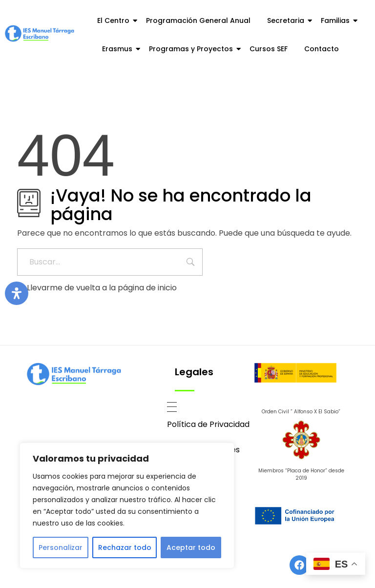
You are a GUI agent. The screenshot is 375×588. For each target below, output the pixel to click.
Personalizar (61, 547)
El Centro (115, 20)
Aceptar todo (191, 547)
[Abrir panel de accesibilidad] (17, 293)
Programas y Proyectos (193, 49)
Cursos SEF (269, 49)
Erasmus (119, 49)
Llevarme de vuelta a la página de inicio (97, 288)
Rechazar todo (125, 547)
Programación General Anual (198, 20)
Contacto (322, 49)
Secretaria (287, 20)
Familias (337, 20)
